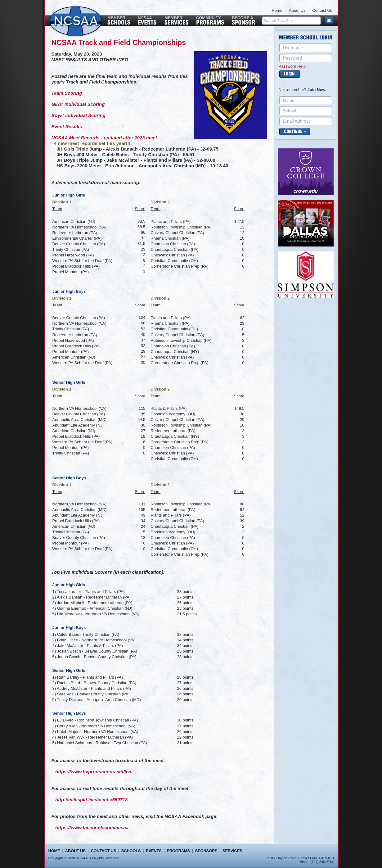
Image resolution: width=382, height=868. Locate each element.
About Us (297, 10)
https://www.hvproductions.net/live (94, 772)
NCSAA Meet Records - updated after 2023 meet (104, 138)
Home (277, 10)
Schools (131, 851)
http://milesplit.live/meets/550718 (91, 800)
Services (232, 851)
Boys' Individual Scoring (79, 115)
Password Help (292, 66)
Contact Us (322, 10)
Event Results (67, 127)
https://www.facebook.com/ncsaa (92, 827)
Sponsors (206, 851)
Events (154, 851)
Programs (178, 851)
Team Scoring (67, 93)
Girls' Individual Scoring (78, 104)
